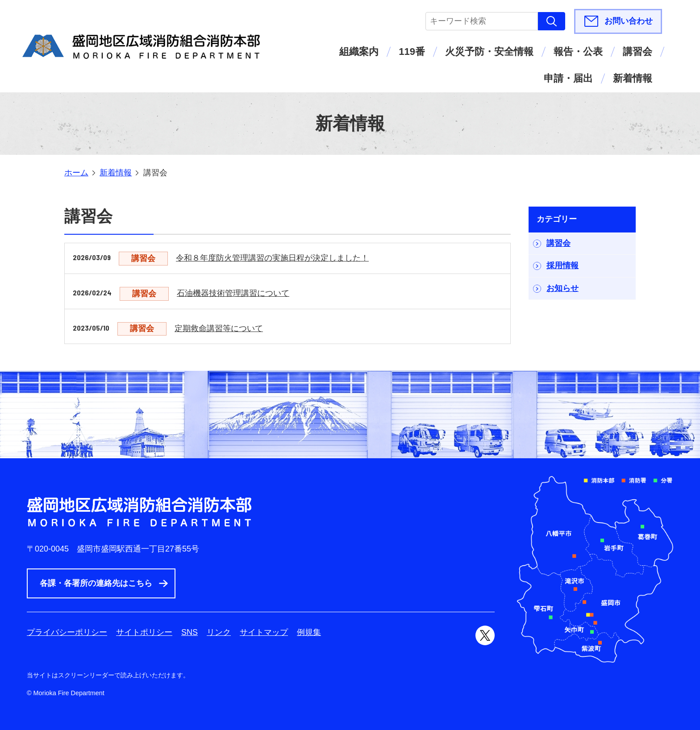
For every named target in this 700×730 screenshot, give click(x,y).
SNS (190, 632)
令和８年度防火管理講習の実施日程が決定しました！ (272, 258)
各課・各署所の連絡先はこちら (96, 583)
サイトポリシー (144, 632)
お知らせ (562, 288)
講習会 (637, 52)
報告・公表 (578, 52)
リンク (219, 632)
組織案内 (359, 52)
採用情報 (562, 265)
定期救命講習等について (219, 328)
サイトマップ (264, 632)
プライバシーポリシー (67, 632)
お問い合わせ (629, 21)
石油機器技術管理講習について (233, 293)
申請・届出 (568, 78)
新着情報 (633, 78)
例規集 (309, 632)
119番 (412, 52)
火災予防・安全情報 (489, 52)
